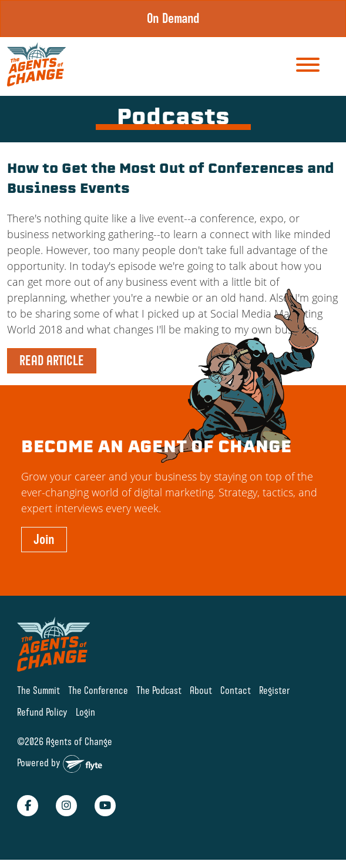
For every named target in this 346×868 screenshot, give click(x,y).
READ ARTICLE (52, 360)
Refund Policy (42, 712)
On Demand (173, 18)
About (201, 690)
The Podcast (159, 690)
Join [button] (44, 539)
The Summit (38, 690)
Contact (236, 690)
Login (85, 712)
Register (275, 690)
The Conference (98, 690)
